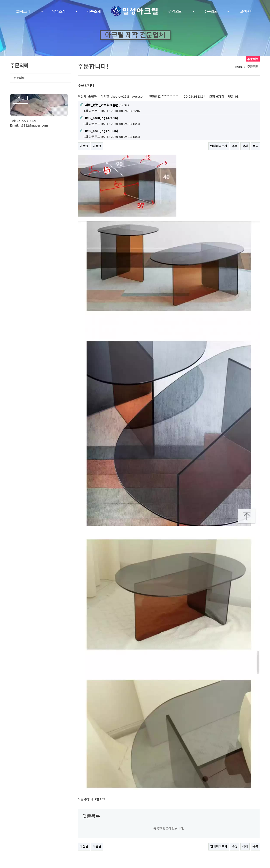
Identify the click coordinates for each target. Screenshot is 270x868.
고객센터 (247, 12)
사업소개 (59, 12)
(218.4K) (99, 131)
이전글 (84, 146)
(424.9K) (99, 118)
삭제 (245, 146)
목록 (255, 146)
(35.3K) (104, 105)
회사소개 (23, 12)
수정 (235, 146)
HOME (239, 67)
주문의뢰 (211, 12)
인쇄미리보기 (219, 146)
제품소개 (94, 12)
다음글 (97, 146)
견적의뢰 (175, 12)
